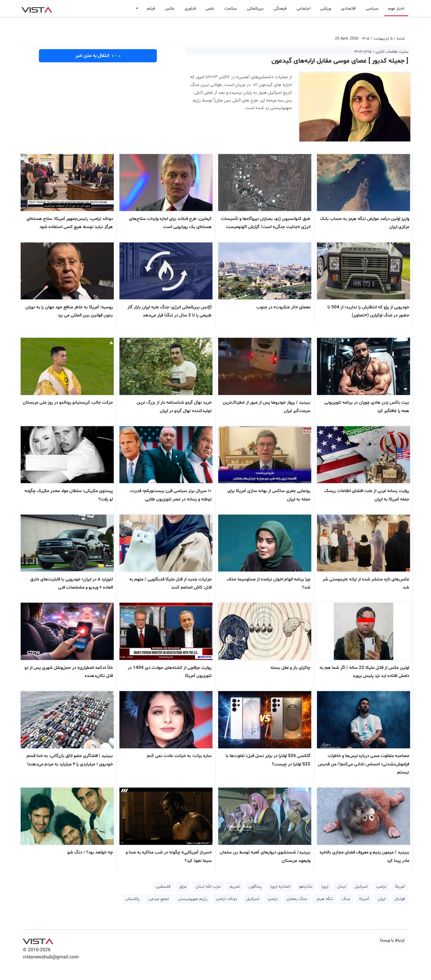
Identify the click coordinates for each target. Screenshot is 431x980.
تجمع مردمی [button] (159, 899)
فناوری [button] (190, 9)
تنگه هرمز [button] (325, 899)
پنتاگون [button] (255, 887)
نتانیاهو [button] (306, 887)
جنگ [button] (346, 899)
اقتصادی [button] (348, 9)
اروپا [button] (325, 887)
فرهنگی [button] (280, 9)
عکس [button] (170, 9)
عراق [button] (183, 887)
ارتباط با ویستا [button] (392, 940)
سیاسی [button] (372, 9)
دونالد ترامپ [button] (227, 899)
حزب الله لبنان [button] (208, 887)
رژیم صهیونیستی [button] (192, 899)
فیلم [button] (151, 9)
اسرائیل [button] (361, 887)
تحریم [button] (235, 887)
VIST (37, 8)
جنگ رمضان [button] (297, 899)
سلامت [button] (231, 9)
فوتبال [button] (400, 899)
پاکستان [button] (132, 899)
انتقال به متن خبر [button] (98, 56)
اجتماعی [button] (303, 9)
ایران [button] (382, 899)
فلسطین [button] (163, 887)
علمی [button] (210, 9)
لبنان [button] (342, 887)
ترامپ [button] (381, 887)
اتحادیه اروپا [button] (280, 887)
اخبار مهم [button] (396, 9)
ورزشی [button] (326, 9)
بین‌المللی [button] (255, 9)
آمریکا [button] (400, 887)
